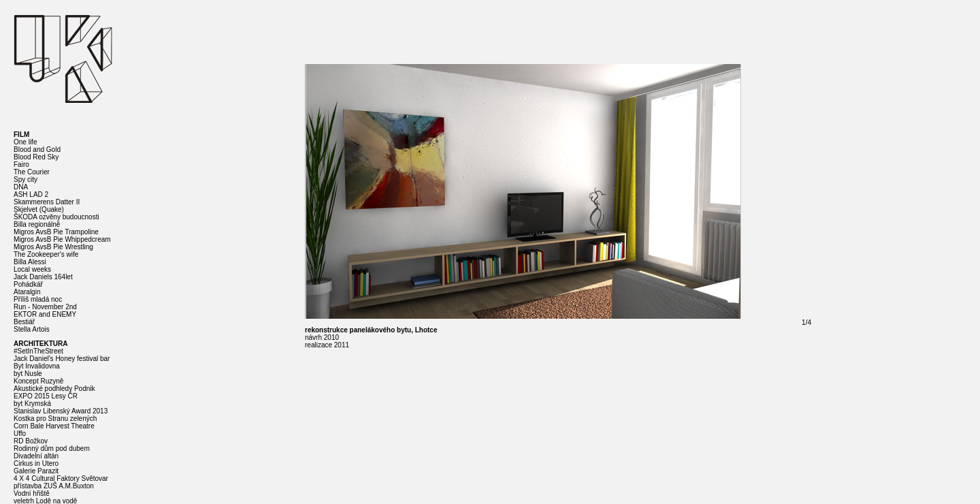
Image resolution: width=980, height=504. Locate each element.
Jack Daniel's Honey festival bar (62, 359)
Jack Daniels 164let (43, 277)
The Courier (32, 172)
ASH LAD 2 (31, 194)
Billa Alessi (30, 262)
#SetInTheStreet (38, 351)
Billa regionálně (37, 224)
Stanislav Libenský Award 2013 (61, 411)
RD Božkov (31, 441)
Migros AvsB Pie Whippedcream (62, 239)
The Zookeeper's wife (46, 254)
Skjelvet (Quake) (39, 209)
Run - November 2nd (45, 307)
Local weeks (32, 269)
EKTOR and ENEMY (45, 314)
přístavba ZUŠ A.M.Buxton (54, 486)
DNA (21, 187)
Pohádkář (28, 284)
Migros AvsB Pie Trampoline (56, 232)
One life (25, 142)
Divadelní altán (36, 456)
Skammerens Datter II (47, 202)
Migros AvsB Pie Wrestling (53, 247)
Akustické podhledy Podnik (54, 389)
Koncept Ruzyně (38, 381)
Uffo (20, 434)
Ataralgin (27, 292)
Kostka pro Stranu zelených (55, 419)
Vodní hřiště (32, 493)
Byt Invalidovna (37, 366)
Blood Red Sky (36, 157)
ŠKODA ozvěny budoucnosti (56, 217)
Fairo (21, 164)
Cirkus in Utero (36, 463)
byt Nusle (28, 374)
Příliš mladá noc (38, 299)
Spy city (26, 179)
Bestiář (24, 322)
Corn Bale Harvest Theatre (54, 426)
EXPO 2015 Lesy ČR (46, 396)
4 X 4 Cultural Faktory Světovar (61, 478)
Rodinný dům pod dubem (52, 448)
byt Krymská (32, 404)
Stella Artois (32, 329)
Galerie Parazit (36, 471)
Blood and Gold (37, 149)
